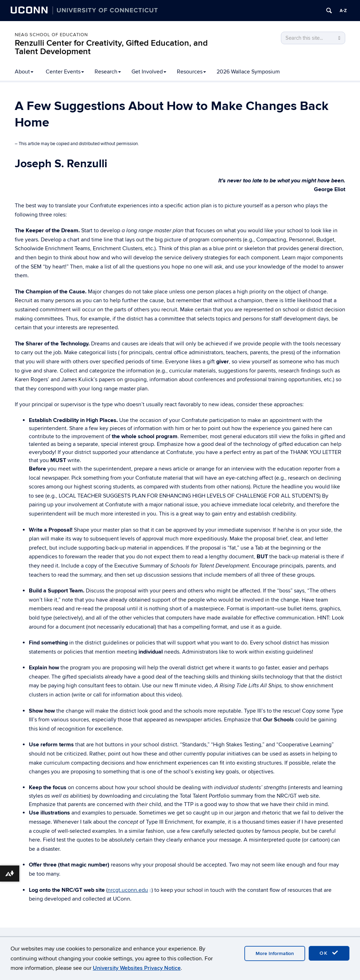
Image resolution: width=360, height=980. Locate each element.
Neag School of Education (51, 35)
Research (108, 72)
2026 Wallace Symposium (248, 72)
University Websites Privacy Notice (137, 968)
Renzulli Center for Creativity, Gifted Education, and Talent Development (111, 47)
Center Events (65, 72)
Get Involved (149, 72)
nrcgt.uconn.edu (130, 890)
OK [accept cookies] (329, 953)
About (24, 72)
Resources (191, 72)
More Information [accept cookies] (275, 953)
